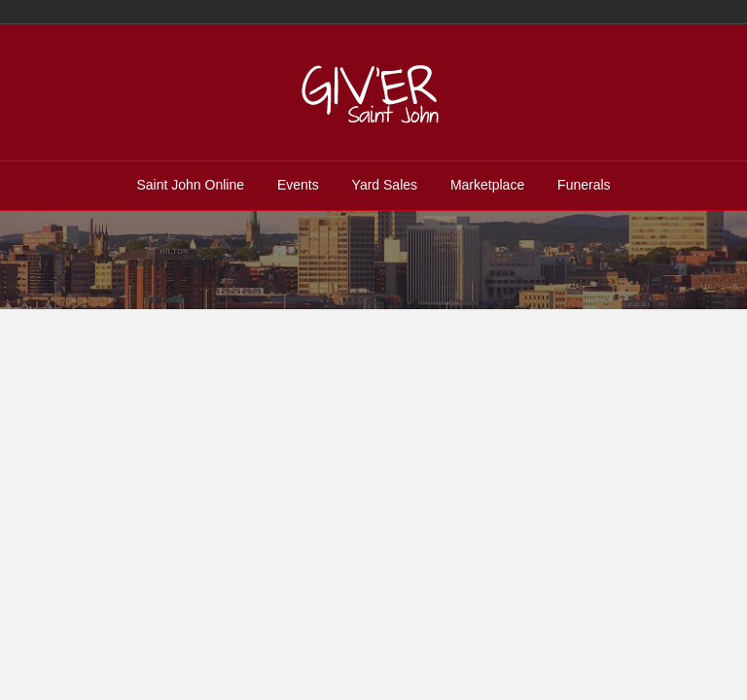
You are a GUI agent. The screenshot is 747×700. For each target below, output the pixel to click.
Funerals (584, 185)
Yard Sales (385, 185)
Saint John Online (190, 185)
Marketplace (487, 185)
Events (298, 185)
